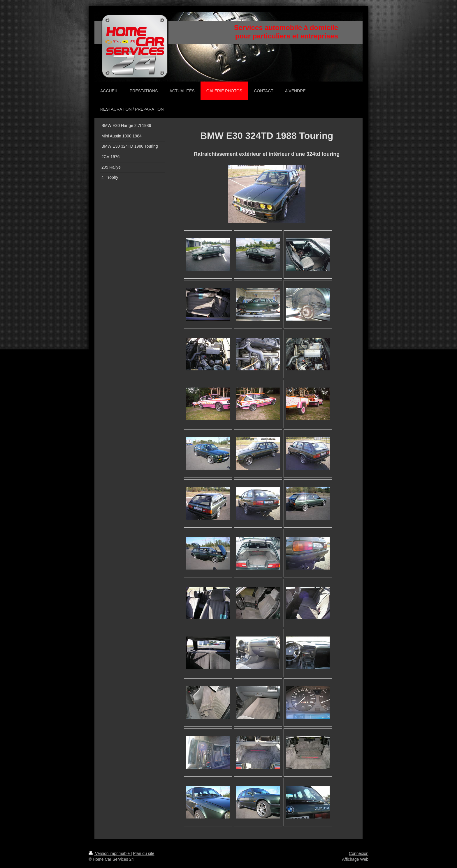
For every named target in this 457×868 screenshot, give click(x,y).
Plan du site (144, 853)
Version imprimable (110, 853)
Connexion (359, 853)
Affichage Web (355, 859)
